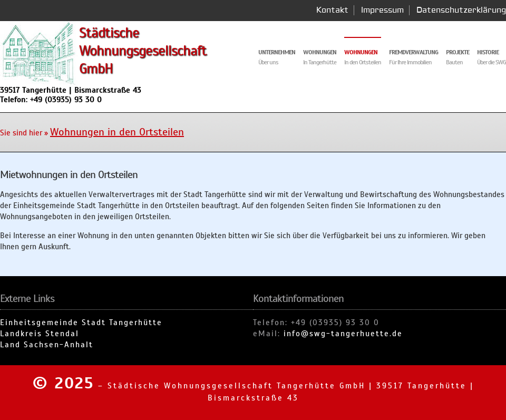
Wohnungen (361, 52)
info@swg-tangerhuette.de (343, 334)
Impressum (382, 10)
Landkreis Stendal (40, 334)
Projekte (458, 52)
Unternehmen (277, 52)
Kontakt (332, 10)
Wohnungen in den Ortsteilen (117, 132)
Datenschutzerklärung (461, 10)
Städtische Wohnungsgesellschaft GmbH (143, 51)
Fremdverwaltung (413, 52)
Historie (488, 52)
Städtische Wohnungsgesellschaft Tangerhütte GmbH (236, 386)
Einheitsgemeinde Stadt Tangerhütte (81, 323)
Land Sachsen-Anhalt (47, 345)
